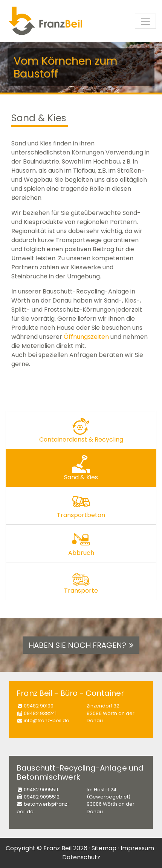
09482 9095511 (41, 790)
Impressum (137, 848)
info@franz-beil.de (47, 721)
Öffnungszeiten (86, 337)
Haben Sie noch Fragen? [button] (81, 645)
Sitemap (104, 848)
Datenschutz (81, 857)
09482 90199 (39, 706)
